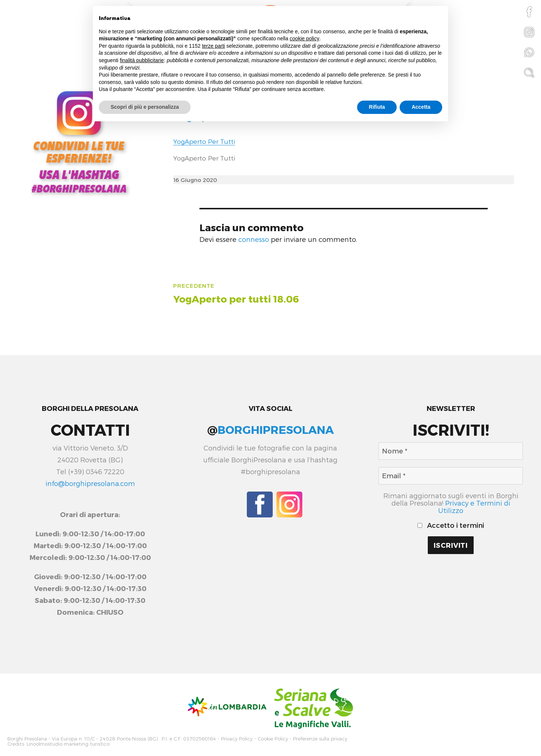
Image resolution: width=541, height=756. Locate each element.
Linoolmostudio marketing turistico (68, 743)
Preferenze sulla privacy (320, 738)
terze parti (214, 46)
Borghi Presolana (27, 738)
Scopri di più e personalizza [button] (145, 107)
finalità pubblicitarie (142, 60)
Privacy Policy (237, 738)
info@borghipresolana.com (90, 483)
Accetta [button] (421, 107)
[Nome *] (451, 451)
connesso (254, 239)
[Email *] (451, 476)
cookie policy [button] (305, 38)
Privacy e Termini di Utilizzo (474, 507)
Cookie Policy (273, 738)
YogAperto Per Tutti (204, 141)
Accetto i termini (451, 525)
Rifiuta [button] (377, 107)
